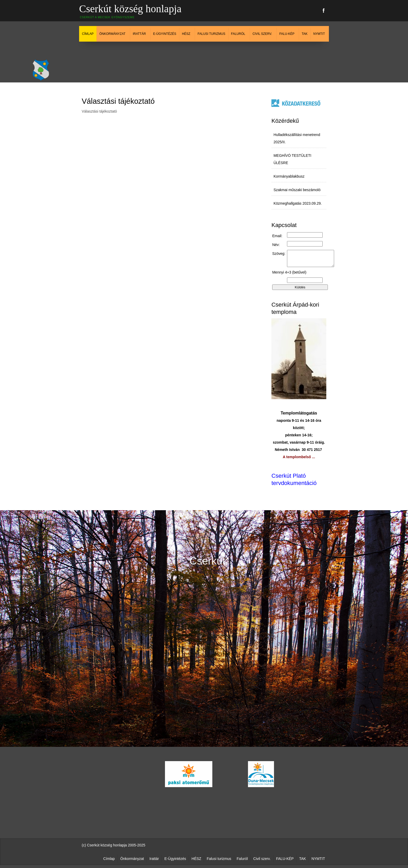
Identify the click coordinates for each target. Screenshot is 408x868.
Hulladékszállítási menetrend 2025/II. (297, 138)
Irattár (139, 34)
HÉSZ (186, 34)
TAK (304, 34)
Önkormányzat (112, 34)
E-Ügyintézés (165, 34)
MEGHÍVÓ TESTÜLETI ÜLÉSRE (292, 159)
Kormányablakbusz (289, 176)
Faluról (238, 34)
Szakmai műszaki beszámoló (297, 190)
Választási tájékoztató (118, 101)
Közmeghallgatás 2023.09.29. (298, 203)
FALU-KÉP (287, 34)
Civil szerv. (262, 34)
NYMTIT (319, 34)
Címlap (88, 34)
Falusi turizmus (211, 34)
